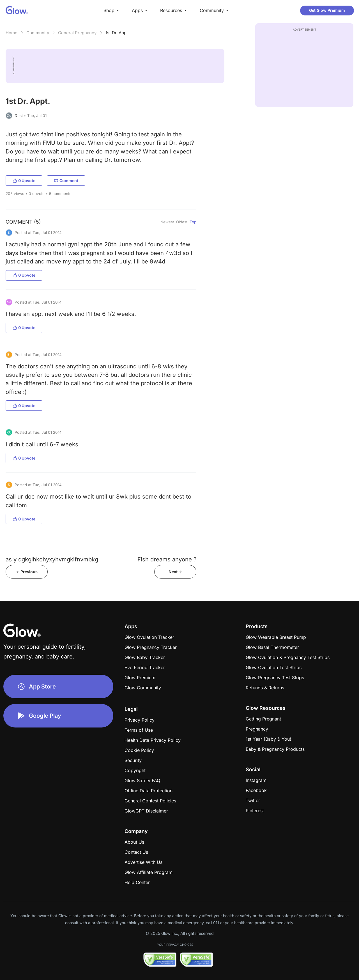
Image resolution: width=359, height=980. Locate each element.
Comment (66, 181)
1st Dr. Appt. (117, 33)
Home (11, 33)
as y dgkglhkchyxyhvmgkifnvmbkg (52, 559)
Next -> (175, 572)
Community (38, 33)
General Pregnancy (77, 33)
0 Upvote (24, 181)
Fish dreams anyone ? (167, 559)
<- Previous (27, 572)
